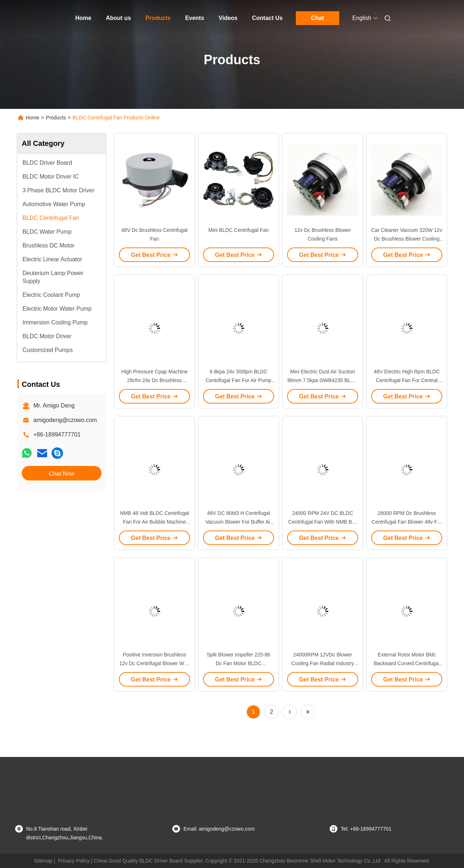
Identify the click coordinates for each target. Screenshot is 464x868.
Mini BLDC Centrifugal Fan (239, 230)
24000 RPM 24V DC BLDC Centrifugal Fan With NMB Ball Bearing (323, 522)
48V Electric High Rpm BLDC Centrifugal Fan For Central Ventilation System (407, 380)
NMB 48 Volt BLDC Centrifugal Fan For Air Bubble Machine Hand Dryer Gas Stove (155, 522)
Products (158, 18)
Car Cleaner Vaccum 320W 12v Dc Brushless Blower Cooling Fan (407, 239)
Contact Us (267, 18)
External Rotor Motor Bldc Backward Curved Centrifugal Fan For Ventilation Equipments (407, 663)
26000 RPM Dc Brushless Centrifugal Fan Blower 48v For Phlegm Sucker (407, 522)
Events (195, 18)
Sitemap (43, 861)
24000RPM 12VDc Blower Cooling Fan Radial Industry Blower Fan (323, 663)
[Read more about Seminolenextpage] (290, 712)
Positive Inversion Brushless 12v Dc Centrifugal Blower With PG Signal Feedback (154, 663)
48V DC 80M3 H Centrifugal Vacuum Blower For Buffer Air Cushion (238, 522)
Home (83, 18)
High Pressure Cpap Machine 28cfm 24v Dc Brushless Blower (155, 380)
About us (118, 18)
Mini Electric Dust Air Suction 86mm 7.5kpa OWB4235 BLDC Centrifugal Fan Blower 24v (323, 380)
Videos (228, 18)
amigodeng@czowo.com (65, 420)
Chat (318, 18)
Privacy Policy (74, 861)
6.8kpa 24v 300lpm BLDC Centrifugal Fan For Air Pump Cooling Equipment (238, 380)
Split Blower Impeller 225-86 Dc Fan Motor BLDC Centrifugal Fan (238, 663)
